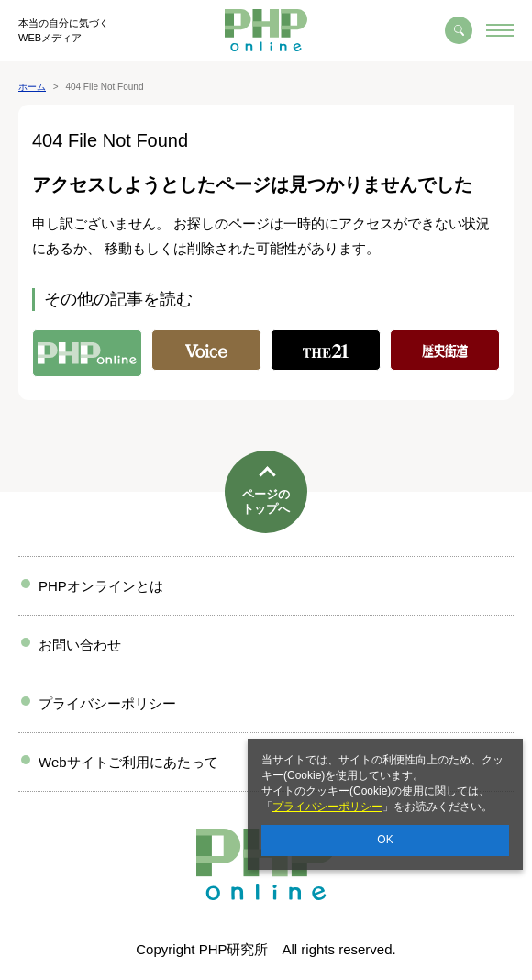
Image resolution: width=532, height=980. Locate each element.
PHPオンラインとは (101, 586)
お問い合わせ (80, 645)
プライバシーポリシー (327, 807)
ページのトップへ (266, 501)
